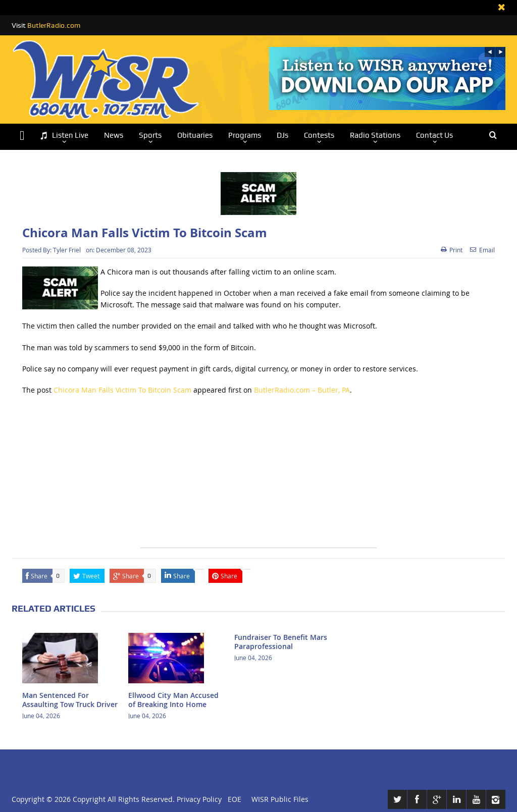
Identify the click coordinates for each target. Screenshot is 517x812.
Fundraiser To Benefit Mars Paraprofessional (281, 642)
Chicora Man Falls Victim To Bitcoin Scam (122, 390)
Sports (150, 135)
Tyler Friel (67, 250)
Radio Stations (375, 135)
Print (452, 250)
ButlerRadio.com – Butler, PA (302, 390)
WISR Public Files (280, 799)
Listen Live (64, 136)
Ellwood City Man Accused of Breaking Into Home (173, 700)
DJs (282, 135)
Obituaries (195, 135)
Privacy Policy (199, 799)
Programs (245, 135)
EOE (232, 799)
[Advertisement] (258, 477)
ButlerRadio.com (54, 25)
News (114, 135)
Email (482, 250)
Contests (319, 135)
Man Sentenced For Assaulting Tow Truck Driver (70, 700)
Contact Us (434, 135)
